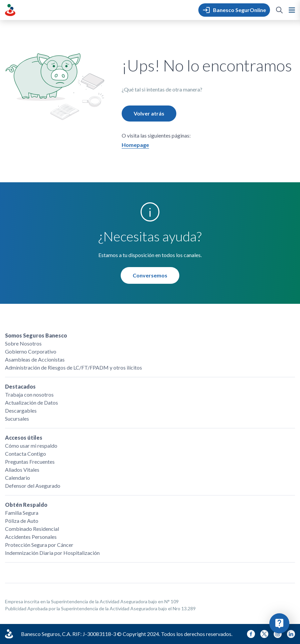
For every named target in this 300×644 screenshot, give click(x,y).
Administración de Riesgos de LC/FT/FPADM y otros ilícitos (73, 367)
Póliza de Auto (22, 521)
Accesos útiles (24, 438)
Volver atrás (149, 113)
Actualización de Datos (31, 402)
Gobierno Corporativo (31, 351)
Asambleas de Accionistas (35, 359)
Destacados (20, 386)
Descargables (21, 410)
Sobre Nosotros (23, 343)
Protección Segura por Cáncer (39, 545)
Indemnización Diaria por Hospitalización (52, 553)
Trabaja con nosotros (29, 394)
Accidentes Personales (31, 537)
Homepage (135, 145)
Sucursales (17, 418)
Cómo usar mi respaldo (31, 446)
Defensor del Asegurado (33, 486)
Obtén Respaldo (26, 505)
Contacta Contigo (25, 454)
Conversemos (150, 275)
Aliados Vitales (22, 470)
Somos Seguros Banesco (36, 335)
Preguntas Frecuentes (30, 462)
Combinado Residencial (32, 529)
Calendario (17, 478)
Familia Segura (22, 513)
